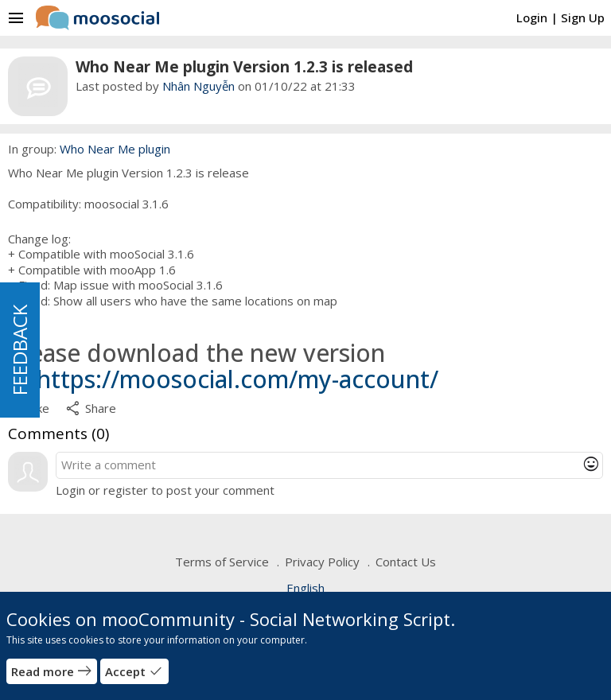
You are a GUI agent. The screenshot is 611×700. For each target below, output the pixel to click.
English (305, 588)
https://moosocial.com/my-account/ (237, 379)
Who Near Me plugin (115, 149)
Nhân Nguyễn (198, 86)
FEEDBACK (19, 350)
